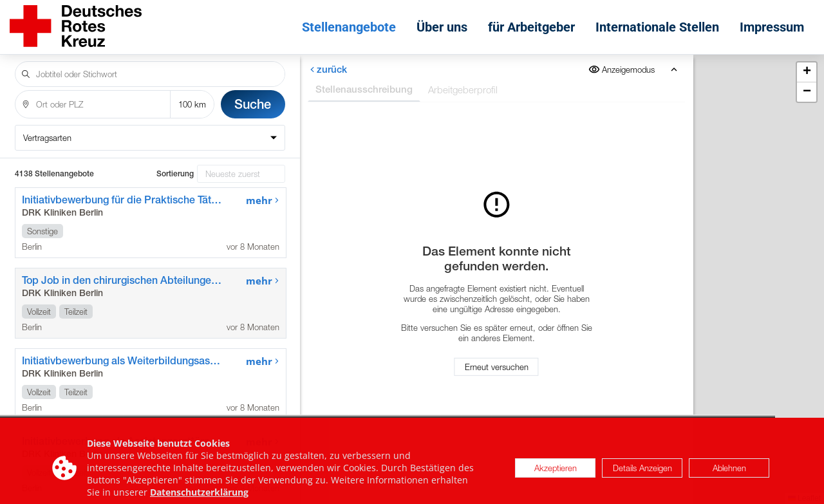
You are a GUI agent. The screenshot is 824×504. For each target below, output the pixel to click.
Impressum (772, 27)
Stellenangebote (349, 27)
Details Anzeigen (642, 476)
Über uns (442, 27)
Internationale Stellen (657, 27)
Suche (253, 104)
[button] (807, 72)
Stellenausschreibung (364, 89)
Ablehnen (729, 476)
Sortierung (175, 174)
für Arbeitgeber (531, 27)
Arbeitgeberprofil (463, 89)
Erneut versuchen (497, 367)
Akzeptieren (556, 476)
